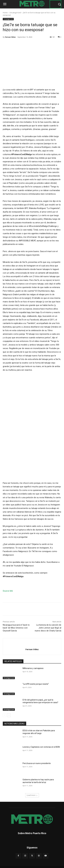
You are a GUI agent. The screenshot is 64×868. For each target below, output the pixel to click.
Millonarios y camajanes (33, 668)
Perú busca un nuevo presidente (37, 763)
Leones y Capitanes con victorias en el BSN (41, 747)
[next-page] (9, 715)
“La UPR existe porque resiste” (36, 684)
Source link (8, 591)
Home (5, 13)
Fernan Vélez (10, 37)
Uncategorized (15, 13)
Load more (32, 795)
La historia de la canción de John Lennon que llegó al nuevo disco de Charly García (48, 628)
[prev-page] (5, 715)
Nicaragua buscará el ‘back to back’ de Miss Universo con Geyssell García (16, 628)
